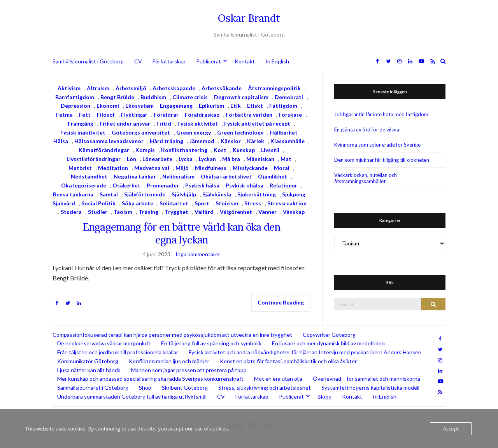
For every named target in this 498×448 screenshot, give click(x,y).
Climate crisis (190, 97)
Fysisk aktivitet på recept (257, 123)
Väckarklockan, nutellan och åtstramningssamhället (366, 178)
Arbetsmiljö (131, 88)
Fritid (164, 123)
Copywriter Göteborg (329, 335)
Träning (148, 212)
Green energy (194, 132)
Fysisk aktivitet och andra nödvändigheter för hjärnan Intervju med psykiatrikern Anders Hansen (305, 352)
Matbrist (80, 168)
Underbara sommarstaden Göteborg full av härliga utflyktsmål (132, 396)
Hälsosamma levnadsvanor (109, 141)
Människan (260, 159)
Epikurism (211, 106)
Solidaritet (174, 203)
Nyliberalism (178, 176)
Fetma (64, 115)
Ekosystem (139, 106)
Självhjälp (184, 194)
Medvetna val (152, 168)
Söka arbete (138, 203)
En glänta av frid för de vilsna (367, 129)
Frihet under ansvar (125, 123)
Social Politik (98, 203)
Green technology (240, 132)
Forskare (290, 115)
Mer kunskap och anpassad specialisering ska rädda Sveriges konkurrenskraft (150, 379)
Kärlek (256, 141)
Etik (236, 106)
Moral (282, 168)
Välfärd (204, 212)
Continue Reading (281, 302)
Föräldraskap (202, 115)
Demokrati (289, 97)
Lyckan (207, 159)
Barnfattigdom (75, 97)
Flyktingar (134, 115)
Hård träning (167, 141)
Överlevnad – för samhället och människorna (366, 379)
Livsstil (270, 150)
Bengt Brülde (117, 97)
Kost (220, 150)
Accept (451, 429)
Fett (85, 115)
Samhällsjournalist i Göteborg (88, 61)
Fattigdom (283, 106)
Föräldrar (166, 115)
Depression (75, 106)
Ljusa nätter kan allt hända (89, 370)
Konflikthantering (184, 150)
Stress (253, 203)
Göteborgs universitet (141, 132)
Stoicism (227, 203)
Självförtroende (145, 194)
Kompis (145, 150)
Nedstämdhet (89, 176)
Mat (286, 159)
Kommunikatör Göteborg (88, 361)
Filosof (106, 115)
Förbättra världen (249, 115)
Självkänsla (217, 194)
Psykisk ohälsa (245, 185)
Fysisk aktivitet (198, 123)
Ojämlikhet (273, 176)
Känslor (231, 141)
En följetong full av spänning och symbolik (211, 343)
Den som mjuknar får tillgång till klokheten (382, 160)
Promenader (163, 185)
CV (138, 61)
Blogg (324, 396)
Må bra (231, 159)
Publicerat (209, 61)
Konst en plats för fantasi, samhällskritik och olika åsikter (288, 361)
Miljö (182, 168)
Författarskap (169, 61)
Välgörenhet (236, 212)
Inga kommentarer (198, 254)
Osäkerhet (126, 185)
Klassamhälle (288, 141)
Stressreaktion (287, 203)
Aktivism (69, 88)
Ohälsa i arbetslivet (226, 176)
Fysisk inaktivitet (83, 132)
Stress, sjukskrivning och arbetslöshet (265, 388)
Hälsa (61, 141)
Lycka (186, 159)
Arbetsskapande (174, 88)
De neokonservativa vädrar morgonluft (104, 343)
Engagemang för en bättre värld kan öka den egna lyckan (181, 233)
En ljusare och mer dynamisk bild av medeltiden (328, 343)
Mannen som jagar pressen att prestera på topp (189, 370)
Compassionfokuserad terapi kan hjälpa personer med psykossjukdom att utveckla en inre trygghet (172, 335)
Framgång (81, 123)
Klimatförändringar (104, 150)
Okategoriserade (84, 185)
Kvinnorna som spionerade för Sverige (377, 145)
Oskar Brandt (249, 18)
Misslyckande (250, 168)
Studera (71, 212)
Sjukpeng (294, 194)
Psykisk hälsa (202, 185)
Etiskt (255, 106)
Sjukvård (64, 203)
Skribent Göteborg (185, 388)
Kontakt (245, 61)
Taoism (123, 212)
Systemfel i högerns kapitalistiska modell (370, 388)
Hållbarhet (284, 132)
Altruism (98, 88)
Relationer (283, 185)
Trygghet (176, 212)
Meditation (113, 168)
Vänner (267, 212)
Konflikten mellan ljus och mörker (169, 361)
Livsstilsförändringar (94, 159)
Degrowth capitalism (241, 97)
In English (277, 61)
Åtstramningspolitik (274, 88)
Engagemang (176, 106)
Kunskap (244, 150)
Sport (202, 203)
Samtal (109, 194)
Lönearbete (157, 159)
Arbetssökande (222, 88)
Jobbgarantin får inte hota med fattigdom (381, 114)
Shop (145, 388)
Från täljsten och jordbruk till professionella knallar (118, 352)
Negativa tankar (135, 176)
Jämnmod (202, 141)
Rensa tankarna (73, 194)
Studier (98, 212)
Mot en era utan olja (278, 379)
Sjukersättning (257, 194)
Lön (132, 159)
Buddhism (153, 97)
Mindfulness (211, 168)
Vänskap (294, 212)
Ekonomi (108, 106)
